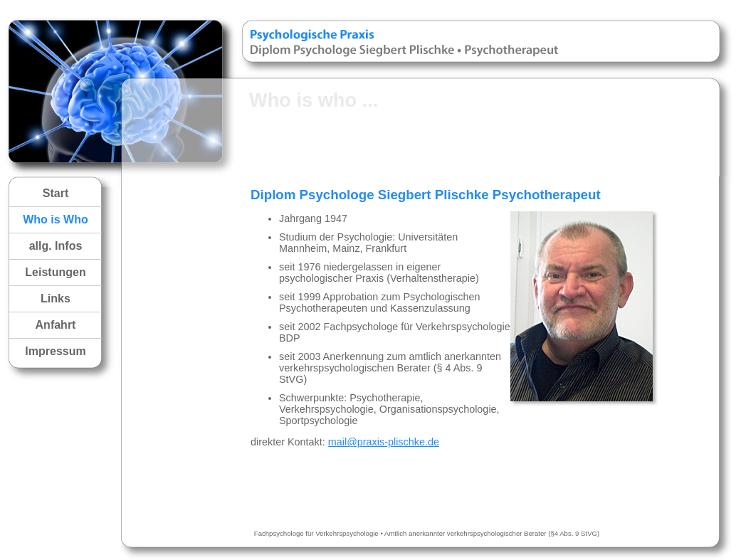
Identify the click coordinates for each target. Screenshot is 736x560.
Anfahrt (56, 325)
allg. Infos (56, 246)
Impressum (55, 351)
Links (56, 299)
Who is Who (56, 220)
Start (56, 193)
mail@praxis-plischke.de (384, 442)
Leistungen (55, 272)
